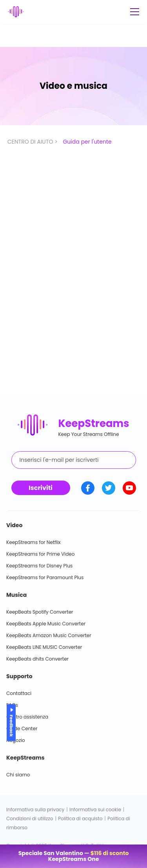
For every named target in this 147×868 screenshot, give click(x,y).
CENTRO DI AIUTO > (33, 142)
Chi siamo (18, 775)
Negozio (16, 740)
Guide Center (22, 728)
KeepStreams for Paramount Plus (45, 577)
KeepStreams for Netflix (34, 542)
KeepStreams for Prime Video (40, 554)
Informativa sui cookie (95, 809)
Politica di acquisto (80, 818)
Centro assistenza (27, 717)
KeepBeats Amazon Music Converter (49, 635)
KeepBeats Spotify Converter (40, 612)
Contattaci (19, 693)
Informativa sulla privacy (35, 809)
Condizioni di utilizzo (30, 818)
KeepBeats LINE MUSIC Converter (44, 647)
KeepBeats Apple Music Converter (46, 624)
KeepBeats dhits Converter (37, 659)
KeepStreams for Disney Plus (39, 566)
